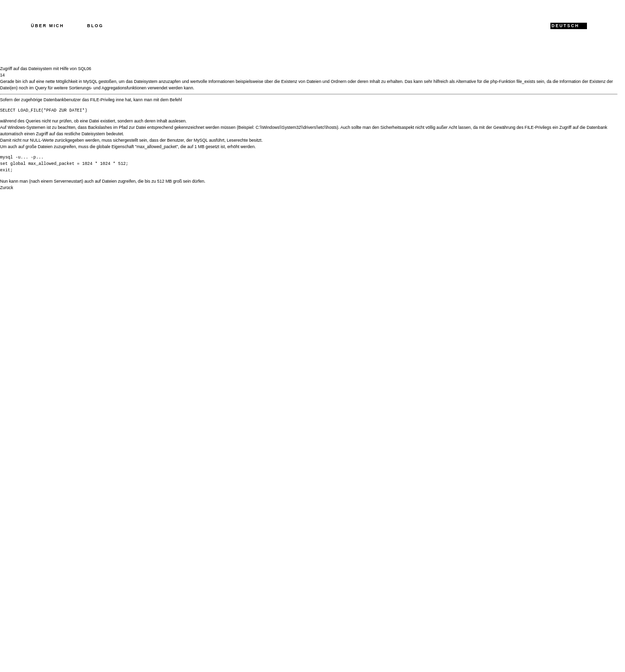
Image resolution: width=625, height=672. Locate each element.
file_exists (526, 81)
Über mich (48, 26)
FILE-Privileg (102, 100)
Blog (95, 26)
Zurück (6, 188)
